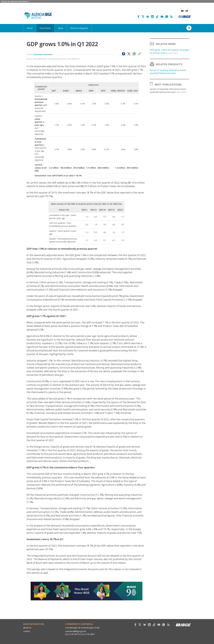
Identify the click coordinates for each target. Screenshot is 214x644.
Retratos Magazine (79, 28)
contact (27, 631)
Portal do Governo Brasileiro (15, 1)
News (61, 28)
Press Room (45, 28)
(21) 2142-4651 (88, 634)
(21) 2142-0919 (72, 634)
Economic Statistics (43, 54)
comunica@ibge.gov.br (76, 631)
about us (27, 628)
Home (30, 28)
